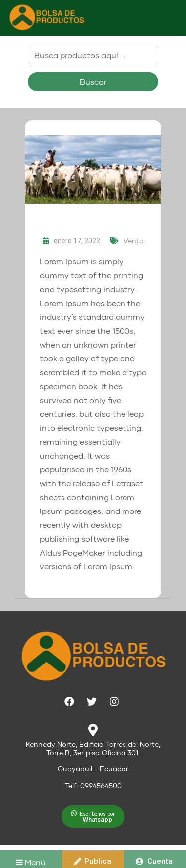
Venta (134, 240)
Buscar (93, 81)
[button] (93, 817)
